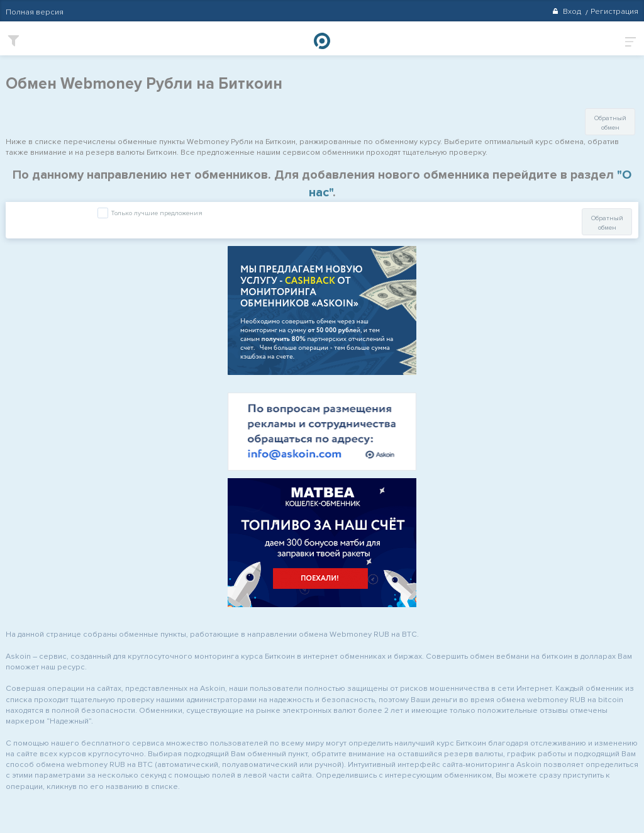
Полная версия (35, 12)
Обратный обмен (610, 123)
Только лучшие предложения (156, 214)
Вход (566, 11)
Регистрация (614, 11)
